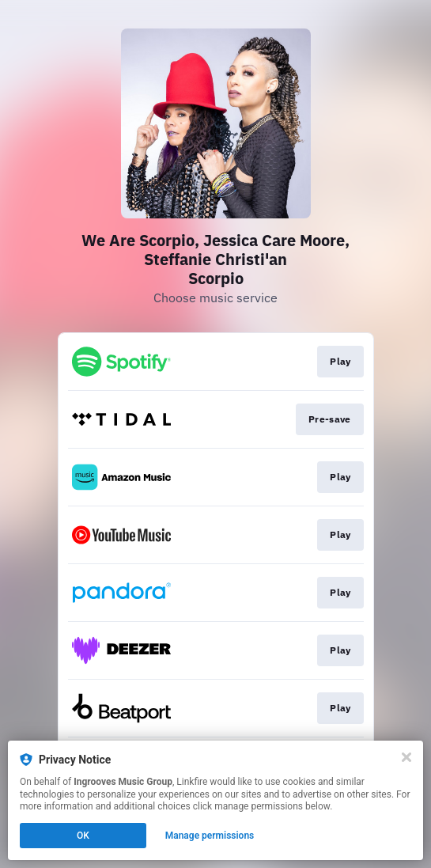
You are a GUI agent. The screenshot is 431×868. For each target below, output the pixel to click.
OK (83, 836)
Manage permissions (210, 836)
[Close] (406, 757)
